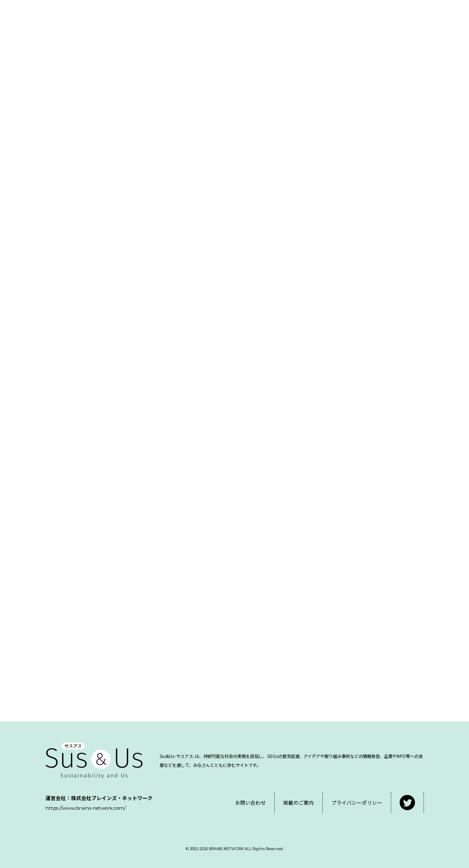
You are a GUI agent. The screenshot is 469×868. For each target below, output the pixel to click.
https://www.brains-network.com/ (86, 808)
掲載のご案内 (298, 802)
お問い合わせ (250, 802)
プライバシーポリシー (357, 802)
